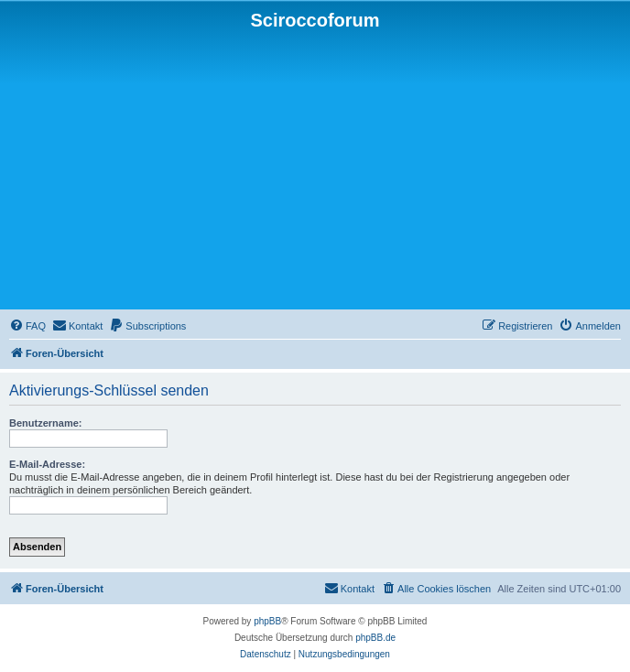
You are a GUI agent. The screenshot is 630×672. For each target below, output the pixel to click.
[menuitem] (27, 326)
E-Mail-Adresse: (47, 464)
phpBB (267, 621)
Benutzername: (45, 423)
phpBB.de (375, 638)
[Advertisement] (315, 168)
